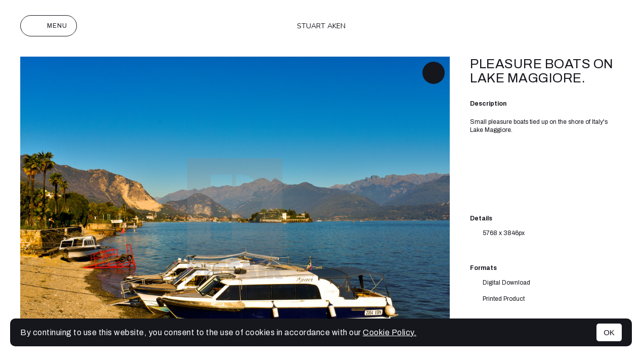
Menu (49, 26)
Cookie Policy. (390, 332)
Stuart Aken (321, 26)
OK (609, 332)
